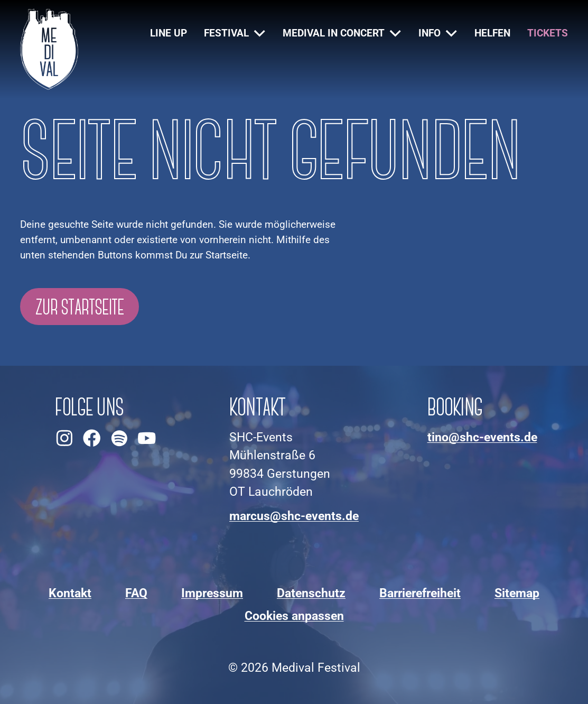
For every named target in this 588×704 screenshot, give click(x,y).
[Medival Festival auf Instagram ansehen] (64, 438)
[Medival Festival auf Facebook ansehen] (92, 438)
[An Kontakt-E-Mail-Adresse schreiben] (294, 516)
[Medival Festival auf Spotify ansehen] (119, 438)
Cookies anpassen (294, 616)
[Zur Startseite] (49, 49)
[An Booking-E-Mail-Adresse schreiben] (482, 438)
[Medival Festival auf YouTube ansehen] (147, 438)
